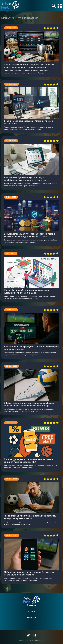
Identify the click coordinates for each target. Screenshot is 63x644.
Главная (31, 606)
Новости (32, 618)
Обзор (32, 612)
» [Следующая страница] (9, 589)
